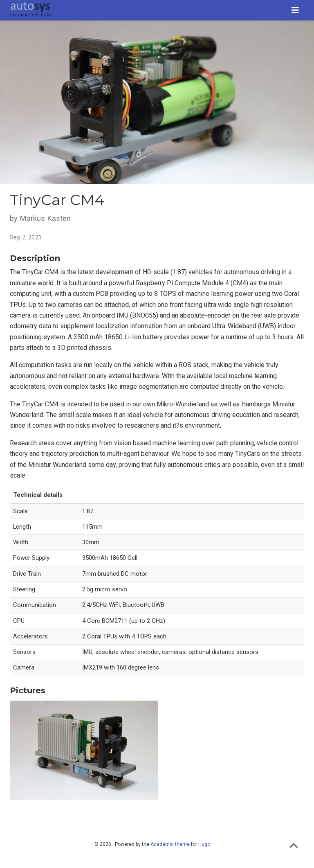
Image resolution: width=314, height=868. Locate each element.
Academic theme (170, 844)
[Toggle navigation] (295, 10)
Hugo (204, 844)
